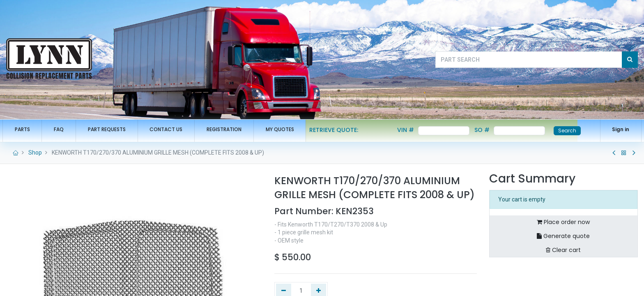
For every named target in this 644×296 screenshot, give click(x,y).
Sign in (617, 129)
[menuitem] (26, 130)
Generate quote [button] (563, 236)
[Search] (630, 60)
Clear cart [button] (563, 250)
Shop (35, 153)
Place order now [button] (563, 222)
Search (571, 131)
